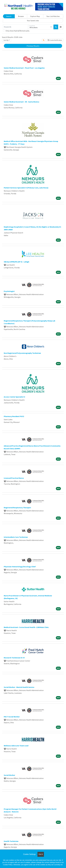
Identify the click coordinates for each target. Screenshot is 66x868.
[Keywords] (15, 27)
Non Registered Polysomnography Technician (22, 353)
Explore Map (35, 16)
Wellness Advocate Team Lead (16, 746)
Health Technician (11, 841)
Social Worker (9, 775)
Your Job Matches (53, 16)
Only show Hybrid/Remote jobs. (18, 31)
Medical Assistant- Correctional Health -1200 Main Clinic (26, 627)
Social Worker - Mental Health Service (19, 687)
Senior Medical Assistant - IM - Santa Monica (21, 102)
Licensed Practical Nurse (14, 478)
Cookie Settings (29, 854)
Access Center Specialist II (14, 397)
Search (9, 16)
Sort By (6, 40)
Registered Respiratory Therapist (17, 508)
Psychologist (9, 291)
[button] (61, 27)
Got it (41, 854)
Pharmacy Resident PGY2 (14, 416)
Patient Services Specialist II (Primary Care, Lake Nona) (26, 188)
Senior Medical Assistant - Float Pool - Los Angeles (24, 68)
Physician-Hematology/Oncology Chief (20, 567)
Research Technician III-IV (14, 658)
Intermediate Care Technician (16, 537)
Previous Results (33, 46)
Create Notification (55, 40)
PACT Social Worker (12, 717)
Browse (21, 16)
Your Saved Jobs (33, 21)
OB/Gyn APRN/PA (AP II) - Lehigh (16, 262)
